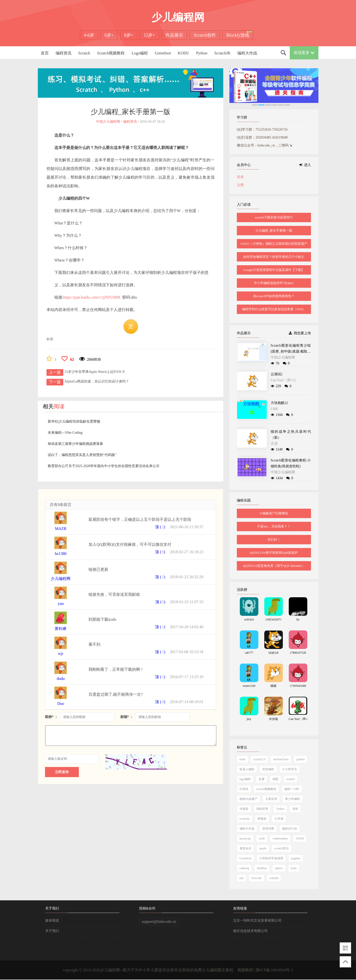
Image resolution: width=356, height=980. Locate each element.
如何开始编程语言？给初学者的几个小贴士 (274, 257)
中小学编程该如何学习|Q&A (274, 283)
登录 (240, 177)
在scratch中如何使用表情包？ (274, 296)
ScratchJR (222, 53)
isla (242, 878)
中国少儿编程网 (283, 357)
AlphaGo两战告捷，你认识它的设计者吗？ (97, 381)
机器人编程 (247, 769)
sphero (279, 868)
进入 (305, 165)
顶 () (160, 527)
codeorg (244, 868)
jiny (249, 719)
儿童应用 (271, 799)
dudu (61, 679)
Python (202, 53)
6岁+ (109, 35)
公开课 (279, 819)
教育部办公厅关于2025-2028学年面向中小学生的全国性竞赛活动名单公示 (104, 466)
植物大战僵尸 (248, 799)
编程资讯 (64, 53)
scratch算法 (282, 848)
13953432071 (273, 620)
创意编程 (268, 769)
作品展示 (174, 35)
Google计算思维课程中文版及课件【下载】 (274, 270)
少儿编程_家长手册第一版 (274, 230)
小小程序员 (289, 769)
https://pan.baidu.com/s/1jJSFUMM (92, 297)
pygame (296, 858)
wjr (61, 654)
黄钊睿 (61, 629)
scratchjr (245, 819)
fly (298, 620)
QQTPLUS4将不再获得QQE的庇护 (274, 553)
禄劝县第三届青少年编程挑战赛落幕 (75, 444)
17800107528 (298, 653)
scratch (290, 779)
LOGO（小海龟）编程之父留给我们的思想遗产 (274, 244)
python (300, 759)
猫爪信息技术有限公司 (250, 931)
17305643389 (298, 686)
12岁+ (149, 35)
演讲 (295, 809)
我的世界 (262, 809)
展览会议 (245, 848)
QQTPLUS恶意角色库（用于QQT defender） (274, 566)
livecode (256, 878)
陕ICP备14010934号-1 (274, 970)
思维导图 (268, 829)
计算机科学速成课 (271, 858)
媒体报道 (52, 920)
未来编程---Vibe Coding (65, 433)
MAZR (61, 529)
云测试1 (277, 374)
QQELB (273, 653)
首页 (45, 53)
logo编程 (245, 779)
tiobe (243, 759)
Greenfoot (163, 53)
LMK (275, 409)
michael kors (281, 759)
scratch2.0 (259, 759)
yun (61, 604)
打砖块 (244, 789)
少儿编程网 (61, 579)
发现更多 (304, 53)
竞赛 (262, 779)
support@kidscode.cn (159, 921)
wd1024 (249, 620)
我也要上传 (300, 333)
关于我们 (52, 931)
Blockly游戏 (238, 35)
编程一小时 (292, 789)
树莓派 (262, 819)
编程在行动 (289, 829)
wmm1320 (249, 686)
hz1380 (61, 554)
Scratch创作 (205, 35)
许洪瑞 (273, 719)
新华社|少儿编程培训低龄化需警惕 (74, 421)
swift (262, 838)
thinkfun (262, 868)
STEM (300, 838)
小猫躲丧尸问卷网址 (274, 513)
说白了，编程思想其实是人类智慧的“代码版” (82, 455)
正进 (274, 443)
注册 (240, 185)
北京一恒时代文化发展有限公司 (257, 920)
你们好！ (274, 539)
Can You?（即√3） (284, 380)
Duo (61, 704)
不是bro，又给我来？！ (274, 526)
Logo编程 (140, 53)
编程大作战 (247, 53)
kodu (294, 868)
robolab (274, 878)
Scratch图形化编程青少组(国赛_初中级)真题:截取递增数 (291, 351)
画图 (275, 779)
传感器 (244, 809)
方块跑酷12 (279, 403)
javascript (245, 838)
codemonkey (280, 838)
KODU (183, 53)
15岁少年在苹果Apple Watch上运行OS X (95, 372)
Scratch (84, 53)
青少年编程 (292, 799)
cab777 (249, 653)
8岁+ (129, 35)
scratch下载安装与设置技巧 (274, 217)
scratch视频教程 (267, 789)
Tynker (280, 809)
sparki (263, 848)
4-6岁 (89, 35)
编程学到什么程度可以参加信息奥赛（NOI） (274, 309)
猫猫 (273, 686)
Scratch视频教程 (111, 53)
